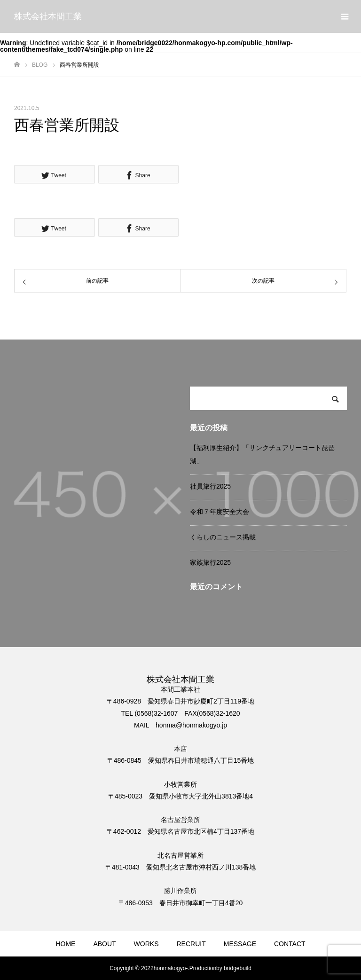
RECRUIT (191, 944)
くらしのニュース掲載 (223, 537)
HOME (65, 944)
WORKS (146, 944)
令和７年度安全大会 (220, 512)
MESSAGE (240, 944)
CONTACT (290, 944)
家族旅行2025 (210, 562)
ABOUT (104, 944)
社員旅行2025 (210, 486)
